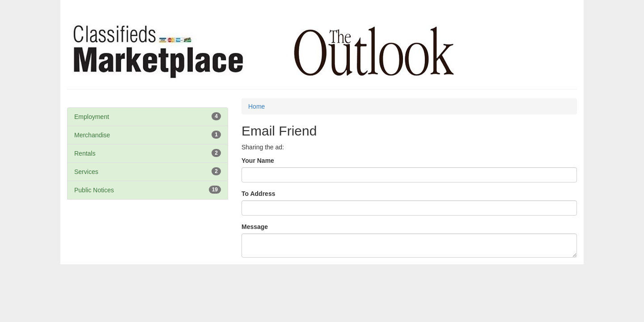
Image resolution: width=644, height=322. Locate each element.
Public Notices (94, 190)
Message (255, 227)
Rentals (85, 153)
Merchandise (92, 135)
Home (256, 106)
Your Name (258, 161)
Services (86, 172)
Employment (92, 117)
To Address (258, 194)
